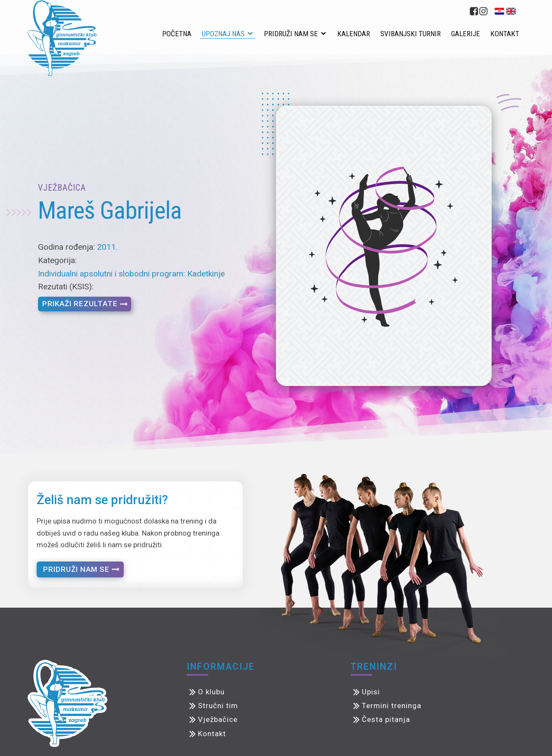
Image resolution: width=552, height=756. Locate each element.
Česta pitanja (386, 719)
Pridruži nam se (291, 34)
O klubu (211, 692)
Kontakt (505, 34)
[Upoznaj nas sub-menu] (252, 34)
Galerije (466, 34)
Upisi (371, 692)
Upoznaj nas (223, 34)
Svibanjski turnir (411, 34)
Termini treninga (392, 706)
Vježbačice (218, 719)
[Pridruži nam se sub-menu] (325, 34)
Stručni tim (218, 706)
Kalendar (354, 34)
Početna (177, 34)
